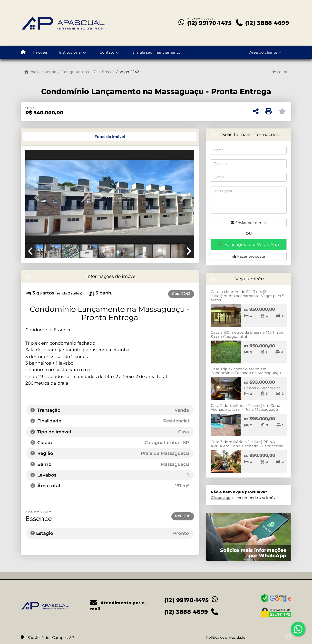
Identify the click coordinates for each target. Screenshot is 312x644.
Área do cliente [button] (263, 52)
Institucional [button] (70, 52)
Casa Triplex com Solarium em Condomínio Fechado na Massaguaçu (246, 371)
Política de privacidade (226, 637)
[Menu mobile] (23, 53)
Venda (50, 72)
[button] (38, 198)
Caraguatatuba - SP (79, 72)
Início (32, 72)
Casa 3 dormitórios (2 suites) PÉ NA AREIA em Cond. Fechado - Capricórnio (247, 444)
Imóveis (40, 52)
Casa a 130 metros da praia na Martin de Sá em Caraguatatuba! (247, 334)
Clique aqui (221, 498)
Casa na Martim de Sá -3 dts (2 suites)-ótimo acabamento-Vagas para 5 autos (247, 296)
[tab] (42, 137)
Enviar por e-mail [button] (249, 223)
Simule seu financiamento (156, 52)
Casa (107, 72)
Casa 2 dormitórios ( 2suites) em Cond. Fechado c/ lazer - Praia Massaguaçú (246, 408)
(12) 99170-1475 (210, 23)
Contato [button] (107, 52)
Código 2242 (127, 72)
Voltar (280, 72)
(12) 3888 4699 (267, 23)
